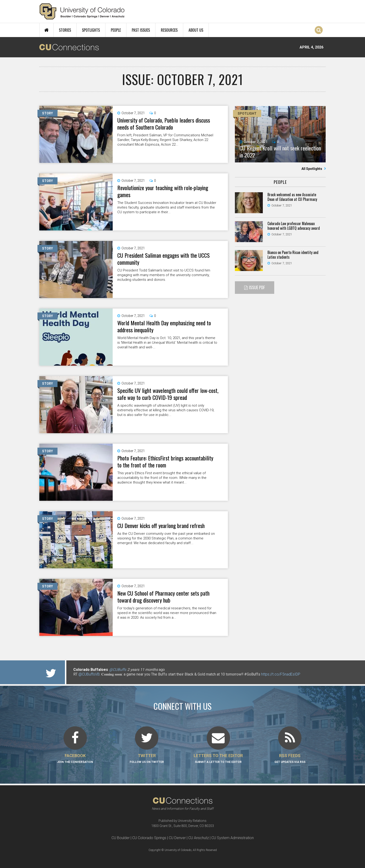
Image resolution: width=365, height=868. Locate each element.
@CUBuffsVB (89, 674)
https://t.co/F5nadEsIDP (281, 674)
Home (46, 30)
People (116, 30)
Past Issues (141, 30)
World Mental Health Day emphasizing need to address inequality (164, 326)
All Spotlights (312, 169)
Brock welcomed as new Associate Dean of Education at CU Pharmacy (292, 197)
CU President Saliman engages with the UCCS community (164, 259)
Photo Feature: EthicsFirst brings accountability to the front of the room (165, 461)
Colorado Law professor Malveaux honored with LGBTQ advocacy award (294, 226)
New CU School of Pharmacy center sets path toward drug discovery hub (163, 597)
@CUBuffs (118, 670)
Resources (169, 30)
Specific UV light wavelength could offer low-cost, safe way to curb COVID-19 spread (168, 394)
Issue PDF (257, 287)
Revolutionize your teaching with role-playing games (163, 191)
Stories (65, 30)
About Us (196, 30)
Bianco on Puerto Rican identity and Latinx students (293, 255)
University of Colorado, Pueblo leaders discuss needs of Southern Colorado (164, 124)
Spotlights (91, 30)
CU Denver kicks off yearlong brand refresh (161, 525)
